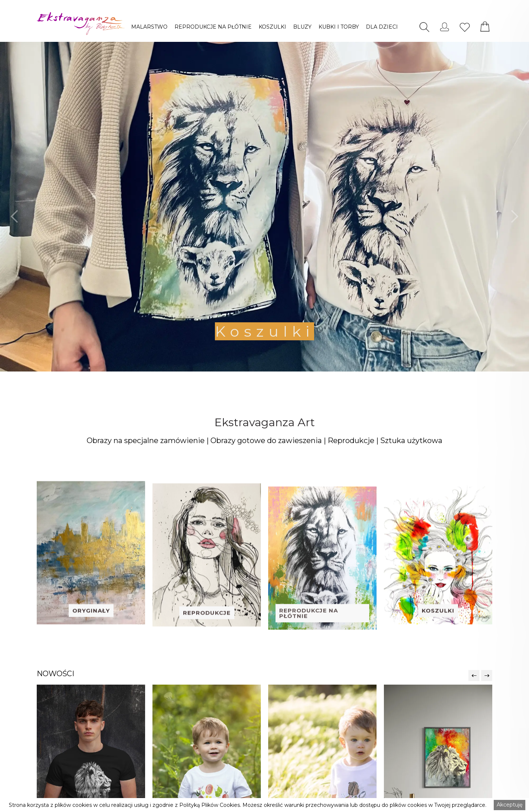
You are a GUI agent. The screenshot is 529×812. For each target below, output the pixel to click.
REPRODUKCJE (207, 630)
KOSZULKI (272, 27)
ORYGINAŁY (91, 624)
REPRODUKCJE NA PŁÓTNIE (213, 27)
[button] (149, 27)
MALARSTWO (149, 27)
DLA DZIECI (382, 27)
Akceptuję (510, 805)
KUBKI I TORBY (339, 27)
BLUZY (302, 27)
